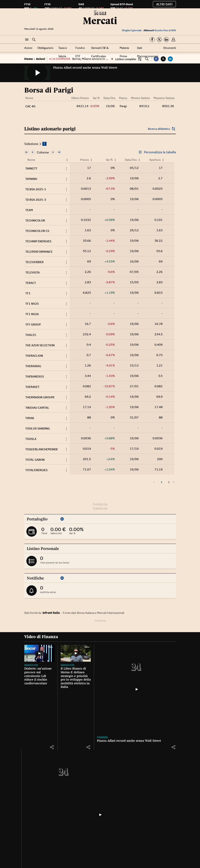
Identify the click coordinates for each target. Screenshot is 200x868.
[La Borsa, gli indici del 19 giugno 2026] (168, 649)
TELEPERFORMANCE (39, 252)
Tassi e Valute (63, 52)
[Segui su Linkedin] (166, 40)
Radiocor (31, 661)
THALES (31, 335)
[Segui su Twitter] (159, 40)
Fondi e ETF (80, 52)
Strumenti (170, 48)
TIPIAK (30, 418)
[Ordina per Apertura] (163, 160)
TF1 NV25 (32, 304)
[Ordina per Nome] (67, 160)
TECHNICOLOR (35, 220)
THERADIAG (33, 366)
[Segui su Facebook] (152, 40)
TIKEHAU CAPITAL (37, 408)
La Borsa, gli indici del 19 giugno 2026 (167, 670)
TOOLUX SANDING (38, 428)
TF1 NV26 (32, 314)
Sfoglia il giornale (132, 30)
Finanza (81, 737)
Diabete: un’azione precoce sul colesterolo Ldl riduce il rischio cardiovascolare (36, 674)
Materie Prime (124, 52)
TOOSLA (31, 439)
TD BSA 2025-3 (36, 200)
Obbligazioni (45, 48)
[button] (27, 40)
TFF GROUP (33, 324)
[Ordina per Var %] (115, 160)
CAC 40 (30, 106)
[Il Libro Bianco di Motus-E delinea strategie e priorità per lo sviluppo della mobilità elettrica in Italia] (61, 649)
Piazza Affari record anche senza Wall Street (85, 68)
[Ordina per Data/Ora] (139, 160)
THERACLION (34, 356)
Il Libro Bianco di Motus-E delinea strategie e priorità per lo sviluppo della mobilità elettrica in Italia (61, 681)
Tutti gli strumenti (160, 802)
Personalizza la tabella (157, 152)
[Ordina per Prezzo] (91, 160)
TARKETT (31, 168)
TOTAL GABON (35, 460)
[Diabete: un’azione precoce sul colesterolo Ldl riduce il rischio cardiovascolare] (36, 651)
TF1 (28, 293)
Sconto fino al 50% (160, 30)
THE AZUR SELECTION (40, 345)
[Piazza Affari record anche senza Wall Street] (115, 689)
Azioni (28, 48)
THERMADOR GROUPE (40, 397)
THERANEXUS (35, 376)
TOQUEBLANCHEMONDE (42, 449)
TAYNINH (31, 179)
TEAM (29, 210)
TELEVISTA (33, 272)
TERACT (31, 283)
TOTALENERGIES (36, 470)
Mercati (100, 21)
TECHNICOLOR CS (37, 231)
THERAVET (32, 387)
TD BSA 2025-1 (36, 189)
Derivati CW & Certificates (100, 52)
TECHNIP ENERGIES (38, 241)
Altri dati (164, 4)
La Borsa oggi (167, 658)
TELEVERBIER (34, 262)
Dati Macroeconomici (148, 52)
